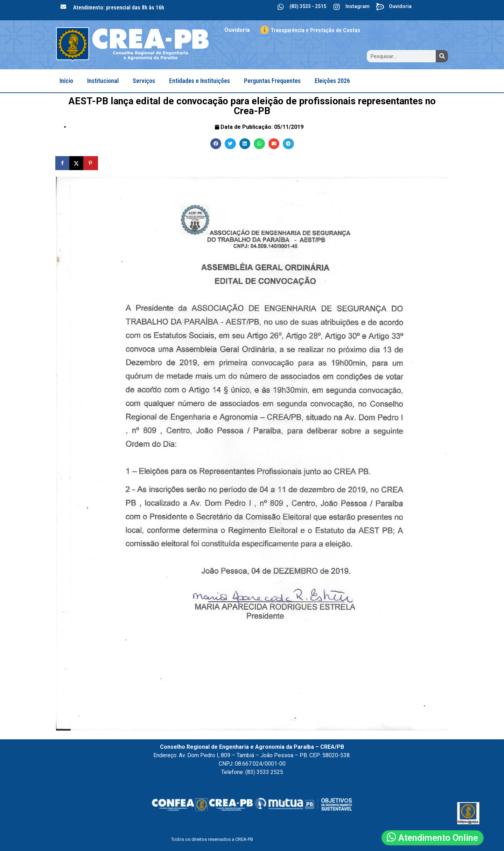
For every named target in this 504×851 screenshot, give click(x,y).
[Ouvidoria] (380, 7)
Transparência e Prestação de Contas (315, 30)
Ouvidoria (400, 6)
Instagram (358, 6)
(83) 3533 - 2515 (308, 6)
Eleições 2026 (332, 81)
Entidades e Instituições (199, 81)
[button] (216, 144)
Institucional (103, 81)
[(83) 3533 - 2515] (281, 7)
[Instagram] (337, 7)
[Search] (442, 56)
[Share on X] (77, 163)
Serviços (144, 81)
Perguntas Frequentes (272, 81)
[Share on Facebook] (63, 163)
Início (66, 81)
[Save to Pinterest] (91, 163)
